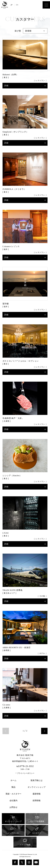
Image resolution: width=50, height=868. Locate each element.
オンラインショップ (37, 787)
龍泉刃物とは (37, 780)
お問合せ (13, 807)
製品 (13, 787)
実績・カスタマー (13, 794)
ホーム (13, 780)
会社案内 (13, 801)
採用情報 (37, 801)
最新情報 (37, 794)
